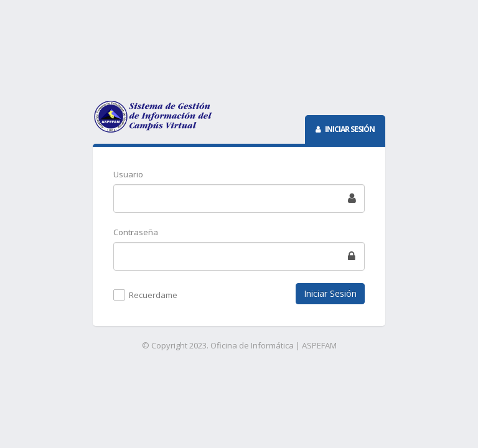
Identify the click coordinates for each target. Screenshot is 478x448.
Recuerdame (153, 296)
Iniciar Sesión (330, 293)
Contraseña (136, 232)
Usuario (128, 174)
